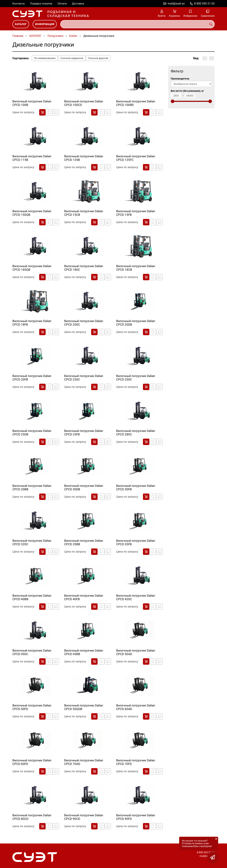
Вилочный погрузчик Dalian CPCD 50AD (136, 652)
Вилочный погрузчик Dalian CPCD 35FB (136, 542)
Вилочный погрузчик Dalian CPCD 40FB (84, 597)
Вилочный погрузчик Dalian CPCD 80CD (32, 817)
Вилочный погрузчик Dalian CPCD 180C (84, 268)
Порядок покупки (41, 4)
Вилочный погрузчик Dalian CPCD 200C (84, 323)
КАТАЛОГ (21, 24)
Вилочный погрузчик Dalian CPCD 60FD (32, 762)
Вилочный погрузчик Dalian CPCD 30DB (84, 487)
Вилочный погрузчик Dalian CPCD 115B (32, 158)
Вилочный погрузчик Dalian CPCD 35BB (84, 542)
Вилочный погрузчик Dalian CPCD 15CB (84, 213)
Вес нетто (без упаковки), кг (187, 91)
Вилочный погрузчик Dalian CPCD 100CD (84, 103)
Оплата (62, 4)
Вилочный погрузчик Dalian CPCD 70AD (84, 762)
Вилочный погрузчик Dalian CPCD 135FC (136, 158)
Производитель (180, 79)
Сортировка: (21, 58)
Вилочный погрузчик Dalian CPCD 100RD (136, 103)
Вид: (196, 58)
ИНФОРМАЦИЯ (45, 24)
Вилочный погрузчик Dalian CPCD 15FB (136, 213)
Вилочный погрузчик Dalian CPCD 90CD (84, 817)
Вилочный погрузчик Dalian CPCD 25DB (32, 433)
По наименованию (45, 58)
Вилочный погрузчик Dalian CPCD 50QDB (84, 707)
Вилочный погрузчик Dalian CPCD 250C (136, 378)
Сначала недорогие (72, 58)
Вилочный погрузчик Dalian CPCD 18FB (32, 323)
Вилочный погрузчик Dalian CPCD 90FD (136, 817)
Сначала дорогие (98, 58)
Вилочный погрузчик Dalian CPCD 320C (32, 542)
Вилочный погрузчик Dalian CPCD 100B (32, 103)
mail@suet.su (176, 3)
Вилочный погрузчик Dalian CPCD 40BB (32, 597)
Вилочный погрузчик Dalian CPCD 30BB (32, 487)
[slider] (173, 101)
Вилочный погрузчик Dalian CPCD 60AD (136, 707)
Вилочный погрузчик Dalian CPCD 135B (84, 158)
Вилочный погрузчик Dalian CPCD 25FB (84, 433)
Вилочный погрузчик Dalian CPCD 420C (136, 597)
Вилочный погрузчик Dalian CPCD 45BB (84, 652)
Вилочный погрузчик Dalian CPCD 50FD (32, 707)
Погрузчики (55, 36)
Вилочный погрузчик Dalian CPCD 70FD (136, 762)
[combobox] (137, 24)
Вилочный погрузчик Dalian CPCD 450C (32, 652)
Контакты (19, 4)
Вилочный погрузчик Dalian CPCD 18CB (136, 268)
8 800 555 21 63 (204, 3)
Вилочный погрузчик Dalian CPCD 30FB (136, 487)
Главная (18, 36)
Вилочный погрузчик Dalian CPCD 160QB (32, 268)
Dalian (73, 36)
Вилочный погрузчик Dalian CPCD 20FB (32, 378)
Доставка (78, 4)
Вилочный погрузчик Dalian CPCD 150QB (32, 213)
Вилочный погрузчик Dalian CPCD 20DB (136, 323)
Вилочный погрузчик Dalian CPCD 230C (84, 378)
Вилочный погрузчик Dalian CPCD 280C (136, 433)
